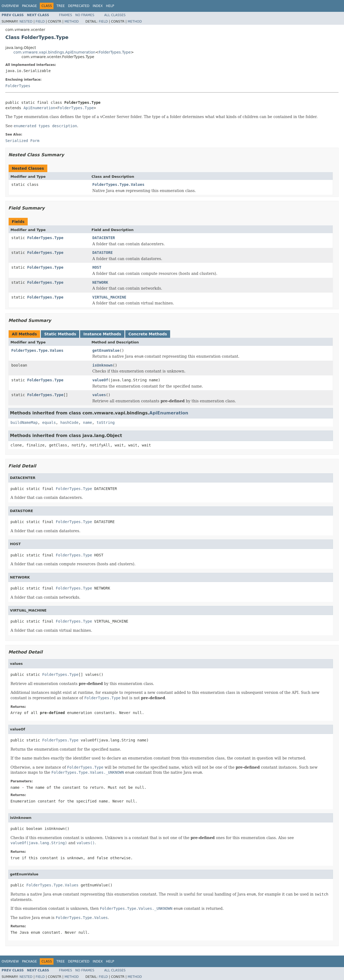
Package (29, 6)
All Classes (115, 15)
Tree (61, 6)
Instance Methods (102, 334)
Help (110, 6)
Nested (26, 22)
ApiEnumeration (39, 108)
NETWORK (100, 282)
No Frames (85, 15)
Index (98, 6)
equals (49, 422)
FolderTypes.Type (115, 52)
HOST (97, 267)
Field (40, 22)
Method (72, 22)
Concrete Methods (148, 334)
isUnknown (103, 365)
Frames (66, 15)
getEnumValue (106, 350)
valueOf (100, 380)
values (99, 395)
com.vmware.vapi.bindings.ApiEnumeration (54, 52)
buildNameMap (24, 422)
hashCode (69, 422)
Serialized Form (22, 141)
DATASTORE (103, 253)
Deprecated (79, 6)
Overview (10, 6)
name (88, 422)
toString (105, 422)
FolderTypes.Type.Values (119, 184)
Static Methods (60, 334)
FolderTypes (18, 86)
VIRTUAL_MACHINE (109, 297)
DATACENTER (104, 238)
